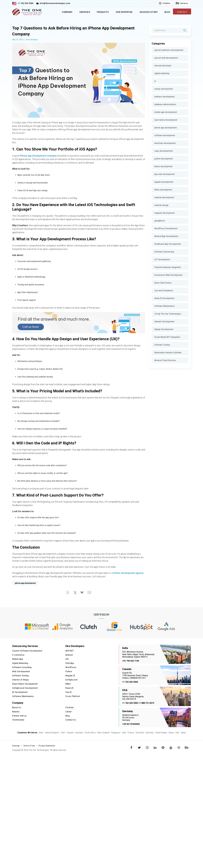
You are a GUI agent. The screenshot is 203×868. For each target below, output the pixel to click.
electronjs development (165, 143)
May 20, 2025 (18, 41)
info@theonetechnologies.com (55, 3)
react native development (166, 120)
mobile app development (166, 112)
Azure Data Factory (163, 283)
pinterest (163, 747)
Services (78, 13)
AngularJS (70, 676)
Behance (181, 3)
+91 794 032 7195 (131, 662)
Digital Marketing (20, 664)
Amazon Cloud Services (165, 360)
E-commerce (18, 656)
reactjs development (164, 89)
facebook (131, 747)
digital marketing (162, 73)
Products (97, 13)
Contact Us (71, 719)
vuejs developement (164, 151)
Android (69, 656)
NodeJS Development (164, 298)
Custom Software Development (27, 652)
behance (187, 747)
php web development (164, 174)
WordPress (71, 668)
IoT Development (162, 259)
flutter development (163, 190)
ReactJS (69, 688)
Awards (16, 711)
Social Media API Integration (167, 337)
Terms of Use (29, 747)
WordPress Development (166, 228)
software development (165, 135)
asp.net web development (166, 58)
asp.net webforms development (169, 50)
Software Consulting (22, 668)
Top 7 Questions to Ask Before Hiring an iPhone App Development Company (77, 32)
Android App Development (166, 236)
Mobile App (18, 660)
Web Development (21, 672)
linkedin (155, 747)
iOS (67, 660)
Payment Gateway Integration (168, 267)
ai (155, 81)
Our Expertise (120, 13)
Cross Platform (73, 696)
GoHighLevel (72, 680)
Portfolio (70, 707)
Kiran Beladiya (32, 41)
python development (164, 159)
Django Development (164, 329)
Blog (166, 13)
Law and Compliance (164, 291)
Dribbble (164, 3)
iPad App (70, 664)
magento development (164, 213)
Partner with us (19, 715)
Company (60, 13)
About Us (17, 707)
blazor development (163, 166)
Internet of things (21, 680)
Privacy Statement (47, 747)
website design (161, 205)
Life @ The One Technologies (168, 314)
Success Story (146, 13)
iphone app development (166, 128)
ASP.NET (70, 652)
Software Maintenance (164, 306)
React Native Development (25, 684)
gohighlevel (160, 221)
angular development (164, 182)
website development (164, 197)
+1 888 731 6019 (146, 704)
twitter (140, 747)
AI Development (20, 692)
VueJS (69, 692)
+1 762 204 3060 (25, 3)
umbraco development (164, 97)
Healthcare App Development (168, 244)
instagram (147, 747)
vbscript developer (163, 66)
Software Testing (162, 345)
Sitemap (16, 747)
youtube (171, 747)
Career (69, 711)
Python (69, 672)
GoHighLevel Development (25, 688)
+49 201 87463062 (131, 725)
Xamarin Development (164, 322)
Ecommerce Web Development (168, 275)
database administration (165, 104)
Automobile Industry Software (168, 353)
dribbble (179, 747)
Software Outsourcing (164, 252)
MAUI (68, 684)
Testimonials (18, 719)
